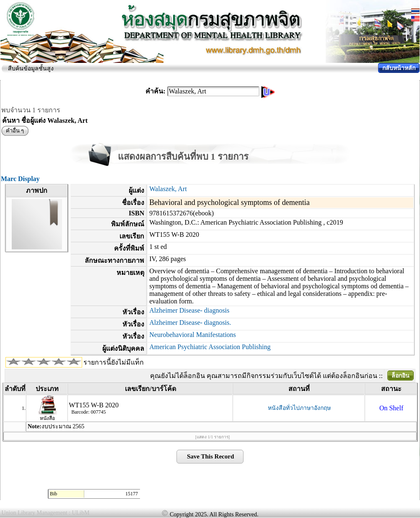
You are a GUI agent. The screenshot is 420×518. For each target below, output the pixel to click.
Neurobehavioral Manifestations (193, 335)
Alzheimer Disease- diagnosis (189, 310)
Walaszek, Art (168, 189)
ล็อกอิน (401, 376)
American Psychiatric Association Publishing (210, 347)
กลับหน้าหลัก (399, 68)
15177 (132, 494)
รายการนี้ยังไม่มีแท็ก (114, 362)
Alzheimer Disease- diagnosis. (190, 322)
